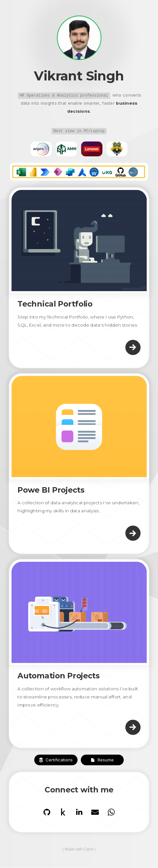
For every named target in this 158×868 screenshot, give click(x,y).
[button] (133, 347)
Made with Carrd (79, 849)
